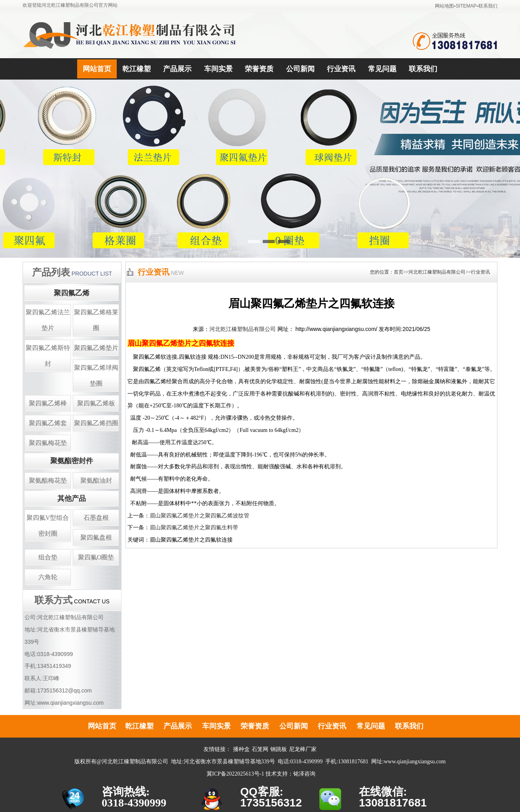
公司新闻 (300, 69)
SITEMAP (466, 6)
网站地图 (444, 6)
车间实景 (218, 69)
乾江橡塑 (137, 69)
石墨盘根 (96, 518)
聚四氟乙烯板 (96, 403)
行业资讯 (341, 69)
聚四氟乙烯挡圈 (96, 423)
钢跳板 (279, 749)
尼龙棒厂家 (303, 749)
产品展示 (177, 69)
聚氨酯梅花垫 (48, 480)
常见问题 (382, 69)
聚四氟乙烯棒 (48, 403)
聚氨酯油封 (96, 480)
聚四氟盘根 (96, 537)
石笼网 (260, 749)
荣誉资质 (259, 69)
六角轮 (48, 577)
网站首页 (97, 69)
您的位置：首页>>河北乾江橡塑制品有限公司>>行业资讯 (430, 272)
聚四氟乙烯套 (48, 423)
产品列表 (51, 272)
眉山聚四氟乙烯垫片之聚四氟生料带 (194, 528)
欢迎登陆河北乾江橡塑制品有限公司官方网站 (70, 5)
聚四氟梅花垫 (48, 443)
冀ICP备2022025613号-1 (235, 774)
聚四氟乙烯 (72, 293)
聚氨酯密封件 (72, 461)
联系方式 (53, 600)
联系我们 (488, 6)
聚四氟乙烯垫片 (96, 348)
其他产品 (72, 498)
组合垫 (48, 557)
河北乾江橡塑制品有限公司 (243, 329)
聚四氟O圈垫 (96, 557)
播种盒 (241, 749)
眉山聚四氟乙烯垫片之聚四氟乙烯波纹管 (199, 516)
